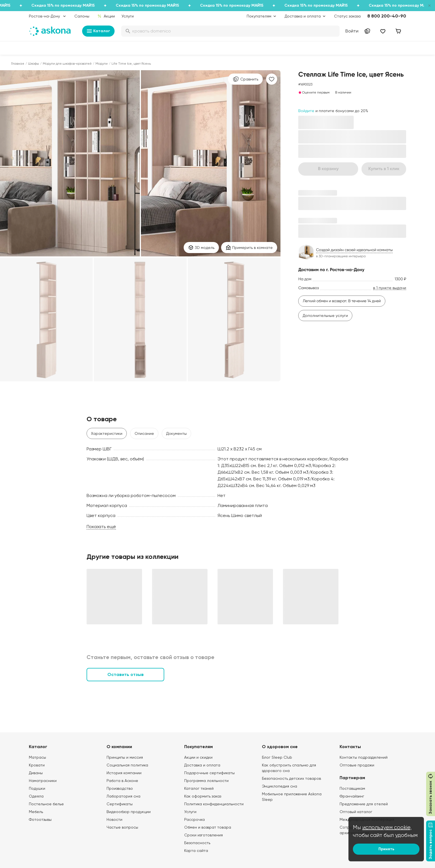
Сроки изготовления (203, 835)
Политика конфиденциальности (214, 804)
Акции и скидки (198, 757)
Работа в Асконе (122, 781)
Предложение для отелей (364, 804)
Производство (120, 788)
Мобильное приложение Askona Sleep (292, 797)
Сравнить (245, 79)
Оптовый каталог (356, 812)
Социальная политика (127, 765)
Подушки (37, 788)
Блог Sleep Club (277, 757)
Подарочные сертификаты (209, 773)
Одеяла (36, 796)
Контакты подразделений (364, 757)
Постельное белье (46, 804)
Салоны (82, 16)
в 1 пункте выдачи (390, 288)
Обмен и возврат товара (208, 827)
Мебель (36, 812)
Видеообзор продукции (129, 812)
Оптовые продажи (357, 765)
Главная (18, 64)
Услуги (128, 16)
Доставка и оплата (202, 765)
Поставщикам (352, 788)
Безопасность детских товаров (291, 778)
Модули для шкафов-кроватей (67, 64)
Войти (352, 31)
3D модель (201, 248)
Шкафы (33, 64)
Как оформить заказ (203, 796)
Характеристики (107, 433)
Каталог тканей (199, 788)
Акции (106, 16)
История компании (124, 773)
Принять (386, 849)
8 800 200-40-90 (387, 16)
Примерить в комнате (249, 248)
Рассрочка (194, 819)
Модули (102, 64)
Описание (144, 433)
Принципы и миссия (125, 757)
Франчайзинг (352, 796)
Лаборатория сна (123, 796)
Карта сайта (196, 851)
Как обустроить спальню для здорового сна (289, 768)
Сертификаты (120, 804)
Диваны (36, 773)
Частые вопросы (122, 827)
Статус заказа (347, 16)
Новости (114, 819)
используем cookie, (387, 827)
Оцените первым (314, 92)
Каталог (98, 31)
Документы (176, 433)
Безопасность (197, 843)
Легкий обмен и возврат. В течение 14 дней (342, 301)
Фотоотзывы (40, 819)
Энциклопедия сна (280, 786)
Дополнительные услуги (325, 316)
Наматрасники (43, 781)
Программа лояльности (206, 781)
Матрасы (37, 757)
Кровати (37, 765)
